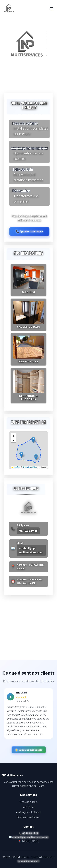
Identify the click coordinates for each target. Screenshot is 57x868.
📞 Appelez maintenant (29, 231)
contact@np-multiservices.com (31, 550)
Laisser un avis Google (29, 750)
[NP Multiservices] (9, 9)
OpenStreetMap (30, 467)
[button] (33, 440)
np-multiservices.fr (28, 861)
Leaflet (16, 467)
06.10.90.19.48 (28, 531)
